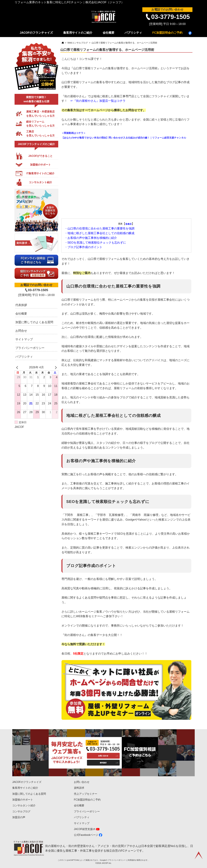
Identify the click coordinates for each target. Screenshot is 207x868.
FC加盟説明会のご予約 (167, 33)
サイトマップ (24, 339)
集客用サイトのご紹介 (78, 33)
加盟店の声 (19, 817)
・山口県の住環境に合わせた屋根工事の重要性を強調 (99, 228)
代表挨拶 (21, 305)
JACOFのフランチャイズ (36, 33)
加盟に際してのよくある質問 (34, 322)
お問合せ (21, 331)
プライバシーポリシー (30, 348)
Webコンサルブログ (78, 43)
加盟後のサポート (23, 800)
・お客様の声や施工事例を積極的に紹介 (91, 238)
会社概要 (109, 33)
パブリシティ (133, 33)
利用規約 (131, 860)
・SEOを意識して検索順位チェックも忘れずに (95, 243)
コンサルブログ (21, 811)
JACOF (19, 427)
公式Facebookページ (86, 835)
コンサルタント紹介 (24, 805)
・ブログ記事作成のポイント (83, 247)
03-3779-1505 (171, 17)
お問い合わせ (82, 782)
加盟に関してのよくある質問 (29, 794)
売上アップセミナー (86, 794)
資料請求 (79, 788)
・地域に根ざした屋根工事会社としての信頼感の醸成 (99, 233)
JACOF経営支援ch (85, 829)
